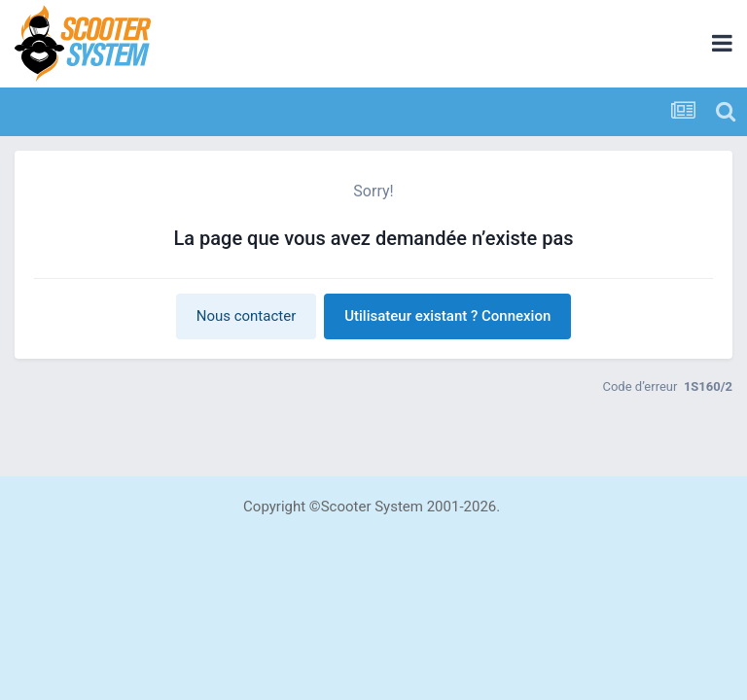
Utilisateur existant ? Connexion (447, 316)
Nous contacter (247, 316)
